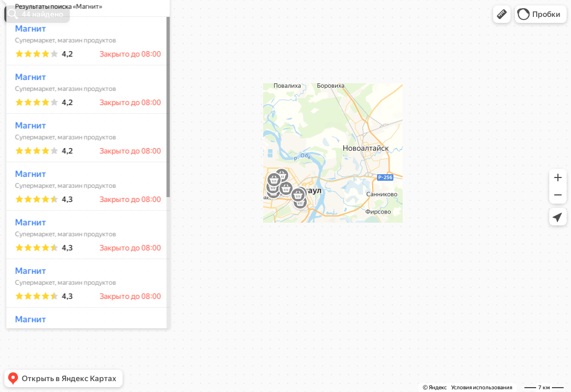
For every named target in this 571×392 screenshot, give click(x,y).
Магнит (26, 61)
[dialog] (84, 194)
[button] (502, 14)
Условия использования (482, 387)
